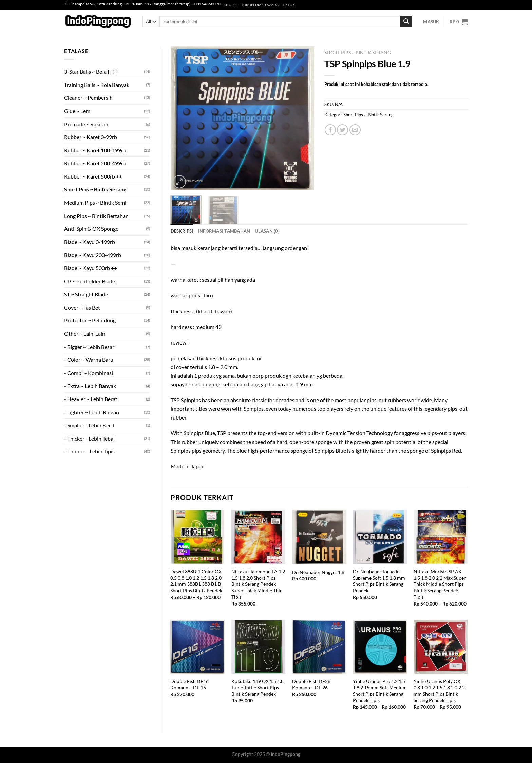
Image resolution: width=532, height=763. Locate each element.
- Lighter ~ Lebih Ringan (92, 412)
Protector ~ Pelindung (90, 320)
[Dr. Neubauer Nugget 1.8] (319, 537)
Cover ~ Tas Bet (82, 307)
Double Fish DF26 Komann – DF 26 (311, 684)
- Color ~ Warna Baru (89, 360)
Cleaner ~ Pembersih (88, 98)
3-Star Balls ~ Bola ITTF (91, 71)
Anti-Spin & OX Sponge (91, 229)
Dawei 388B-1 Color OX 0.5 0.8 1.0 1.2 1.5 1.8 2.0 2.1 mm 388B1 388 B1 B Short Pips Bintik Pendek (196, 581)
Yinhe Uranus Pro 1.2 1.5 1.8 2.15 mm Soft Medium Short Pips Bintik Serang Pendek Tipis (380, 691)
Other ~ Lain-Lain (85, 333)
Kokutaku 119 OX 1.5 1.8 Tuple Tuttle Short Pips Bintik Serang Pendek (258, 687)
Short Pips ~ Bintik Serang (95, 189)
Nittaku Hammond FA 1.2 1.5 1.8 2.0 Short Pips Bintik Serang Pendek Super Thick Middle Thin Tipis (258, 584)
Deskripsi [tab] (182, 231)
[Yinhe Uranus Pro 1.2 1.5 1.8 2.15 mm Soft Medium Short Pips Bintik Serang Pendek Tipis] (380, 647)
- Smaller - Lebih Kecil (89, 425)
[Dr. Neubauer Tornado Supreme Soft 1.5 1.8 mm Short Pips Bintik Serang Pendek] (380, 537)
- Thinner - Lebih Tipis (89, 451)
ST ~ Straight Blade (86, 294)
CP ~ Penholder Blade (90, 281)
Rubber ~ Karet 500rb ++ (93, 176)
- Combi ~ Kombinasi (89, 373)
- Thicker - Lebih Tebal (89, 438)
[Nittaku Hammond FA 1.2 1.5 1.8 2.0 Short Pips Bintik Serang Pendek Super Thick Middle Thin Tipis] (259, 537)
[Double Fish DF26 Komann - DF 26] (319, 647)
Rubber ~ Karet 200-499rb (95, 163)
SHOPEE (231, 5)
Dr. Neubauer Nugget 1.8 (318, 572)
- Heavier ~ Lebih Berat (91, 399)
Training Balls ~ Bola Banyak (97, 85)
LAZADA (272, 5)
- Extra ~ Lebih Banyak (90, 386)
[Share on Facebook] (330, 130)
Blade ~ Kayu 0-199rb (90, 242)
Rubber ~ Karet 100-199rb (95, 150)
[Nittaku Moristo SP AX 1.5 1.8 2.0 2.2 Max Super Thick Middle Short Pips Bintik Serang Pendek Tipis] (441, 537)
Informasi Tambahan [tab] (224, 231)
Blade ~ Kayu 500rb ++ (91, 268)
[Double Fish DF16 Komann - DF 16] (197, 647)
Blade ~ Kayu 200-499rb (93, 255)
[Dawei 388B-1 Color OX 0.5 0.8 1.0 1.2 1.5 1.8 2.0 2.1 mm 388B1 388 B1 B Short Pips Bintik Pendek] (197, 537)
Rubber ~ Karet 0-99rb (91, 137)
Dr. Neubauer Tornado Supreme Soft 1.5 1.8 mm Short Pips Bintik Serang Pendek (379, 581)
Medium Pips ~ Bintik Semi (95, 202)
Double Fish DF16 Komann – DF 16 (189, 684)
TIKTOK (289, 5)
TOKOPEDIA (251, 5)
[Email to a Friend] (355, 130)
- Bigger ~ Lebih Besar (89, 347)
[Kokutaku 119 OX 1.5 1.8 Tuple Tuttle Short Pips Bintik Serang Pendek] (259, 647)
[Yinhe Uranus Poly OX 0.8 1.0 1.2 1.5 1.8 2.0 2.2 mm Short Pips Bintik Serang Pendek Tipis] (441, 647)
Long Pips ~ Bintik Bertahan (96, 216)
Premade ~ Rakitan (86, 124)
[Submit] (406, 22)
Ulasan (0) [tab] (267, 231)
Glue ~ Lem (77, 111)
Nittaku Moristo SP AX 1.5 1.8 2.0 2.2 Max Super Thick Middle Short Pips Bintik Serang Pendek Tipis (440, 584)
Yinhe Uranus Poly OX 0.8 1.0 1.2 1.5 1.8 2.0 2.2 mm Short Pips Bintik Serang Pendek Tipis (439, 691)
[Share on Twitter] (343, 130)
